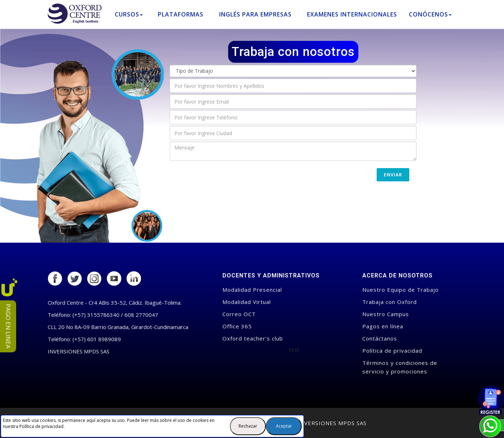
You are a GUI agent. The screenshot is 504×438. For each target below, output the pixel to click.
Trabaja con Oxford (390, 302)
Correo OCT (239, 314)
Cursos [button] (129, 14)
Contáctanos (380, 338)
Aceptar (284, 426)
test (294, 350)
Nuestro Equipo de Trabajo (401, 290)
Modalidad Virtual (247, 302)
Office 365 (237, 326)
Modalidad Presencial (252, 290)
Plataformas (181, 14)
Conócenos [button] (430, 14)
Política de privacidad (41, 426)
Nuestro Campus (386, 314)
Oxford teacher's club (253, 338)
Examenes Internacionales (352, 14)
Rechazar (248, 426)
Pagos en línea (383, 326)
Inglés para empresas (255, 14)
